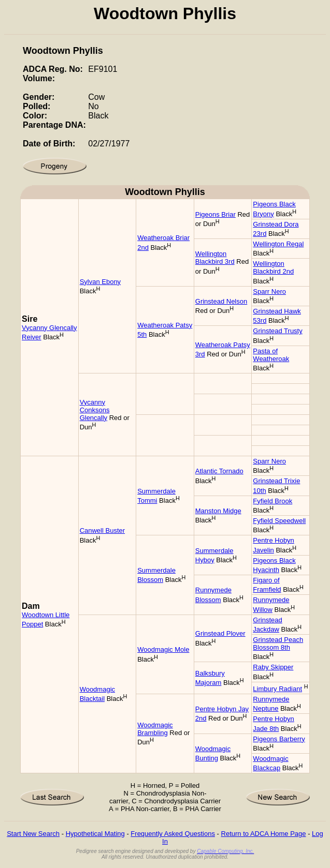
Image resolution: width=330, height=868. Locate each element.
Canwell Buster (102, 530)
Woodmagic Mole (163, 649)
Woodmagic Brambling (155, 729)
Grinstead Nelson (221, 301)
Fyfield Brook (272, 501)
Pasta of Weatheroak (271, 355)
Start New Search (33, 834)
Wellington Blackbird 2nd (273, 267)
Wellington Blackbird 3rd (215, 258)
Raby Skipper (273, 667)
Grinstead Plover (220, 633)
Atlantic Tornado (219, 471)
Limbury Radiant (277, 689)
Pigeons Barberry (279, 739)
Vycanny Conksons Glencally (95, 410)
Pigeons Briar (216, 214)
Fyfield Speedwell (279, 521)
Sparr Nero (269, 291)
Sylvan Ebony (101, 282)
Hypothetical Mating (95, 834)
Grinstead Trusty (277, 331)
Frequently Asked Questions (173, 834)
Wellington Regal (278, 244)
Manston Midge (218, 511)
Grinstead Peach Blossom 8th (278, 643)
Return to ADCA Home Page (264, 834)
